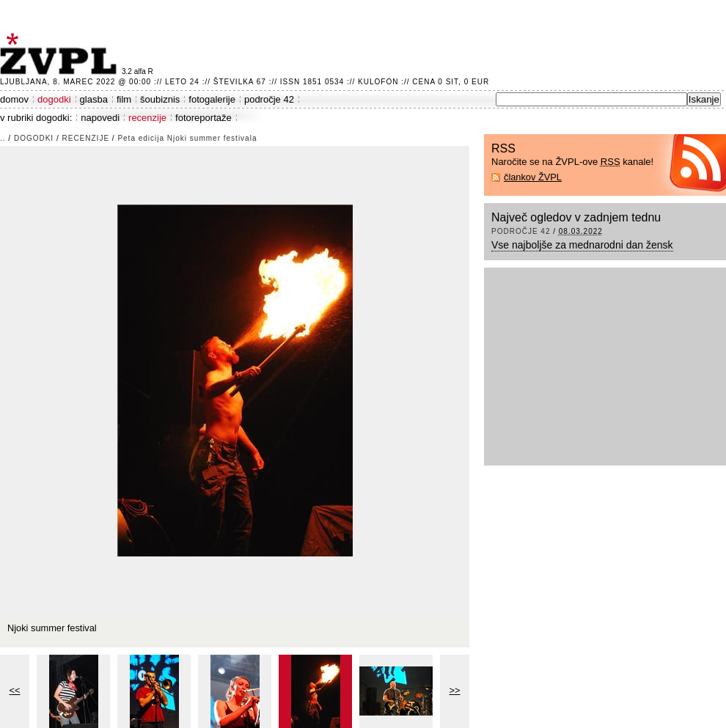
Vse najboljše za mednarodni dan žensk (582, 245)
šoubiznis (160, 99)
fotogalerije (212, 99)
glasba (94, 99)
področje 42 (269, 99)
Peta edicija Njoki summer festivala (187, 138)
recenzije (147, 118)
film (124, 99)
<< (15, 690)
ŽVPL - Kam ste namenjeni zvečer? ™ (61, 54)
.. (3, 138)
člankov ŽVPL (533, 177)
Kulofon (378, 82)
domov (14, 99)
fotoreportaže (203, 118)
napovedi (100, 118)
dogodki (54, 99)
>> (455, 690)
